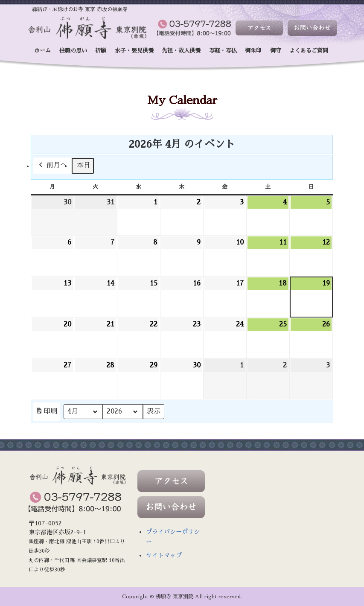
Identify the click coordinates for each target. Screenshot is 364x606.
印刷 (46, 413)
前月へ (52, 166)
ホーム (42, 51)
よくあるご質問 (309, 51)
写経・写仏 (223, 51)
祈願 (101, 51)
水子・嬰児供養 (134, 51)
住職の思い (73, 51)
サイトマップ (164, 555)
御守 (276, 51)
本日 (84, 166)
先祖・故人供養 (181, 51)
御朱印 (253, 51)
